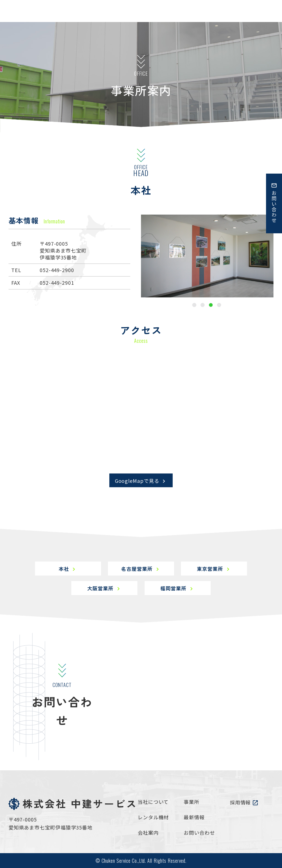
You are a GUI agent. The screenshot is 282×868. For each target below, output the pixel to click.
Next (278, 256)
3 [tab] (211, 305)
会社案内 (148, 833)
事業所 (192, 802)
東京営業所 (214, 569)
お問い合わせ (199, 833)
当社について (153, 802)
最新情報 (194, 817)
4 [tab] (219, 305)
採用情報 (244, 802)
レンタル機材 (153, 817)
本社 (68, 569)
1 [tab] (194, 305)
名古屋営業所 (141, 569)
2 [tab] (203, 305)
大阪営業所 (104, 588)
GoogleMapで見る (141, 481)
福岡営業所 (177, 588)
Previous (137, 256)
